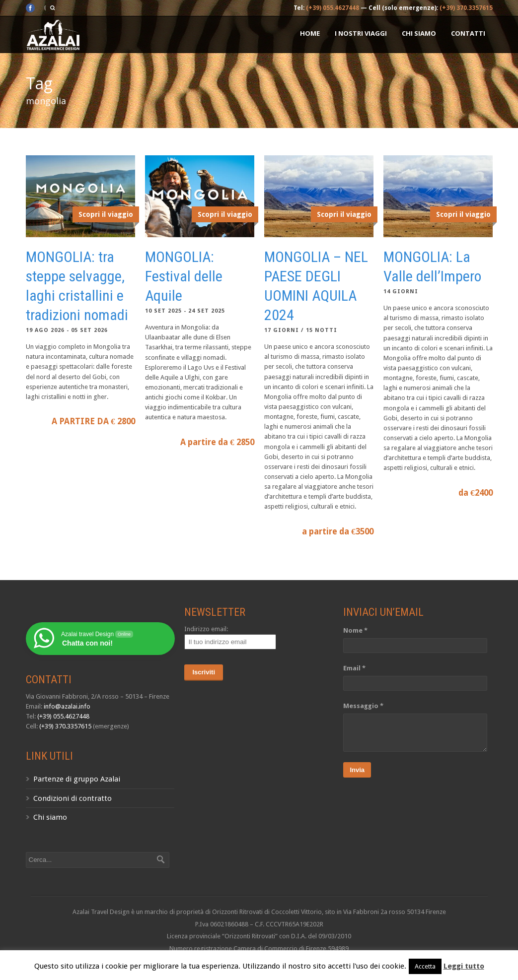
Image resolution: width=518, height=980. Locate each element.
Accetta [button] (425, 966)
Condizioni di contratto (73, 798)
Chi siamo (419, 33)
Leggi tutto (464, 966)
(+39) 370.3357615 (466, 8)
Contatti (468, 33)
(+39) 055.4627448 (333, 8)
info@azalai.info (67, 706)
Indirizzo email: (206, 629)
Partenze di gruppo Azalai (77, 779)
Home (310, 33)
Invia (357, 770)
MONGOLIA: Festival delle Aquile (184, 276)
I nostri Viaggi (361, 33)
